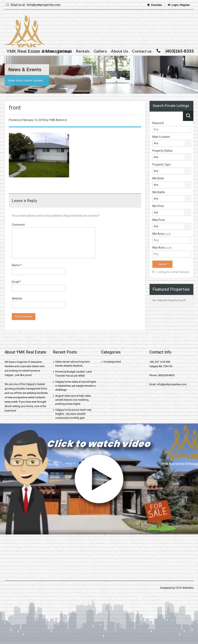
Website (17, 299)
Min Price (158, 206)
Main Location (161, 137)
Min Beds (158, 178)
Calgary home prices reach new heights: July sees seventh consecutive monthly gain (73, 414)
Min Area (162, 234)
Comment (18, 225)
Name (17, 265)
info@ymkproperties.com (44, 5)
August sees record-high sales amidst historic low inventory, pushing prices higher (73, 400)
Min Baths (159, 192)
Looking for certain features (171, 272)
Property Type (161, 165)
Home (48, 51)
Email (16, 282)
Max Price (159, 220)
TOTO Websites (185, 588)
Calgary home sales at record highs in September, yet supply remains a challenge (76, 386)
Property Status (162, 151)
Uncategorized (112, 362)
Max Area (162, 248)
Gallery (100, 51)
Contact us (142, 51)
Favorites (155, 5)
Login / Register (179, 5)
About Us (120, 51)
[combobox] (172, 143)
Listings (65, 51)
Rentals (83, 51)
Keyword (158, 123)
